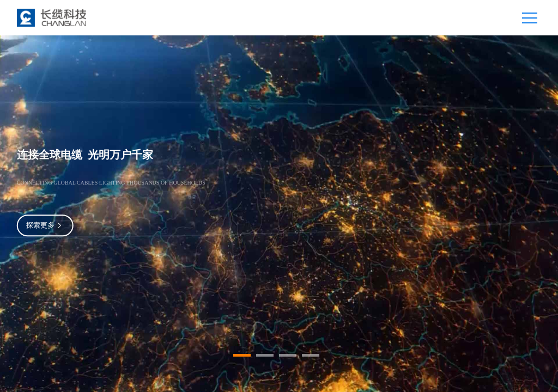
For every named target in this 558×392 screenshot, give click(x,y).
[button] (242, 355)
